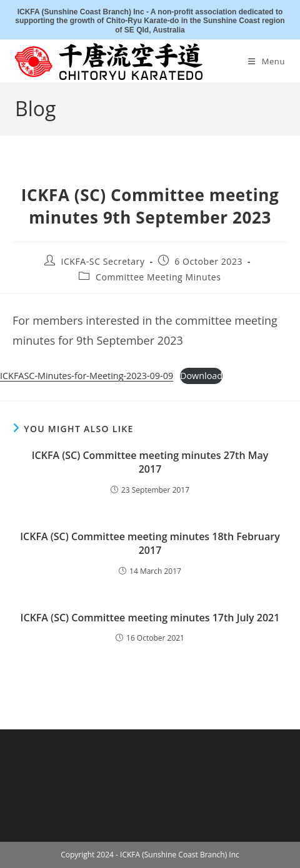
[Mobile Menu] (267, 61)
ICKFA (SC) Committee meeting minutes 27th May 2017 (150, 462)
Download (201, 376)
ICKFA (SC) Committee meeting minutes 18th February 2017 (150, 543)
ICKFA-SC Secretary (102, 261)
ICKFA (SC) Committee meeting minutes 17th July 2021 (150, 618)
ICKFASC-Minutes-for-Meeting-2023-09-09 (87, 376)
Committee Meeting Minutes (158, 277)
